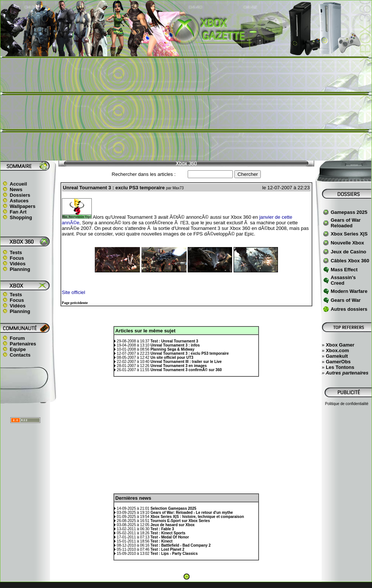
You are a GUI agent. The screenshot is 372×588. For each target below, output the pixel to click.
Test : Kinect (161, 541)
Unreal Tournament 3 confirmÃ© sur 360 (186, 370)
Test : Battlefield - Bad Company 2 (181, 545)
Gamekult (337, 356)
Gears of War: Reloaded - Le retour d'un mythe (192, 513)
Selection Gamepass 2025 (173, 508)
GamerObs (338, 362)
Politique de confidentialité (347, 404)
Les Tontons (340, 367)
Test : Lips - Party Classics (174, 554)
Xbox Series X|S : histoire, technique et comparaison (197, 517)
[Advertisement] (186, 108)
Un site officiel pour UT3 (172, 358)
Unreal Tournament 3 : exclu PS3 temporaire (190, 353)
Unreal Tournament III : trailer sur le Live (186, 362)
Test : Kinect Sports (168, 533)
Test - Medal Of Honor (170, 537)
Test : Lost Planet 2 (167, 549)
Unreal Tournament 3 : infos (175, 345)
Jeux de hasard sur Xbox (172, 525)
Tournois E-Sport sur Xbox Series (180, 521)
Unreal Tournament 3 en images (179, 366)
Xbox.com (337, 350)
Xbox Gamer (340, 345)
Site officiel (74, 292)
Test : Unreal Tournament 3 (174, 341)
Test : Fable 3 (162, 529)
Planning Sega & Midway (172, 349)
